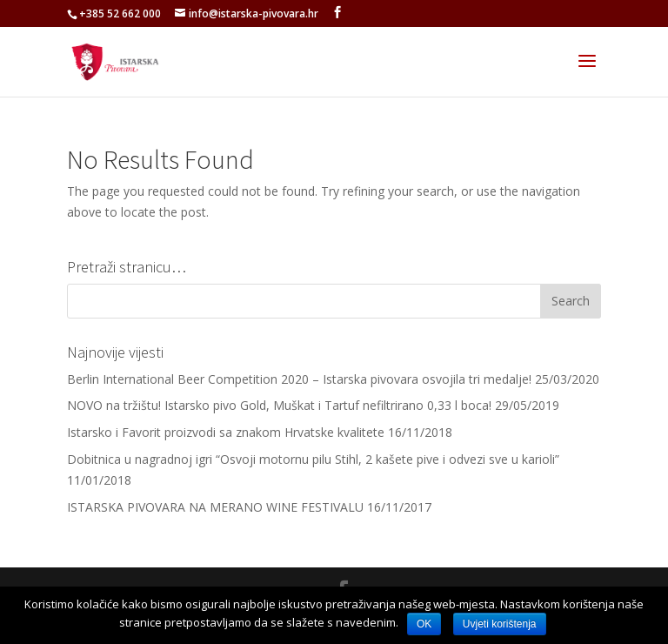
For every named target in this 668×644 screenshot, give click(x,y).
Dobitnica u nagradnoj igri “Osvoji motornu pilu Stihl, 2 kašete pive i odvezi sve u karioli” (313, 459)
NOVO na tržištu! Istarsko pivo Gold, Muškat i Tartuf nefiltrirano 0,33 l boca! (279, 405)
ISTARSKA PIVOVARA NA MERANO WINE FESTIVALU (215, 507)
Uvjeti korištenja (500, 624)
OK (424, 624)
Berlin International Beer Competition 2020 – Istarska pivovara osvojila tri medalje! (299, 379)
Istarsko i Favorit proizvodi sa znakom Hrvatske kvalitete (226, 432)
